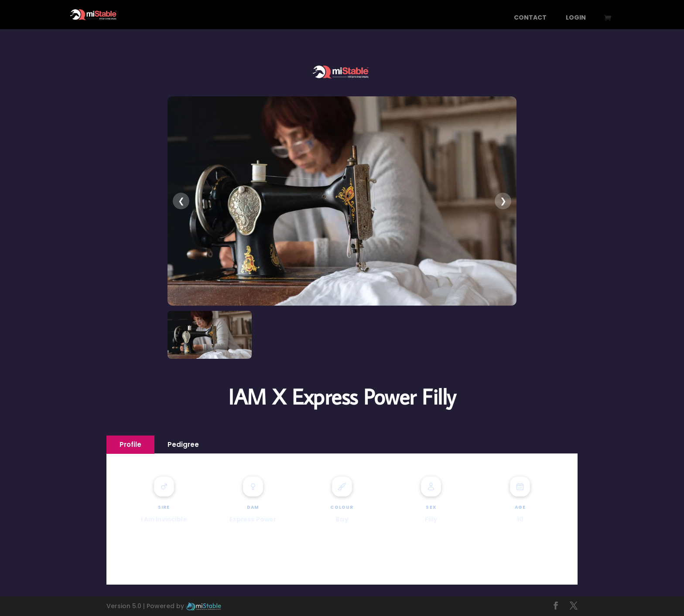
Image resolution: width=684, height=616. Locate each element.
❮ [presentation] (181, 201)
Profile (130, 444)
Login (576, 18)
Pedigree (183, 444)
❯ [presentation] (503, 201)
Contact (530, 18)
